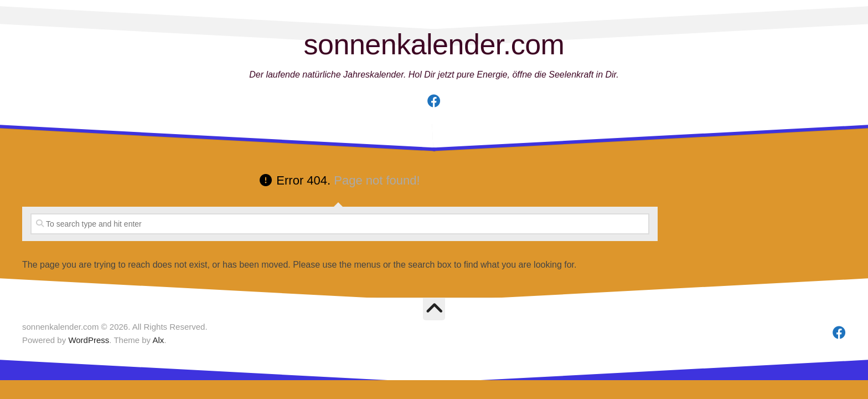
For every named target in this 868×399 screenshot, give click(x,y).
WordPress (89, 340)
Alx (158, 340)
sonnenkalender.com (434, 44)
